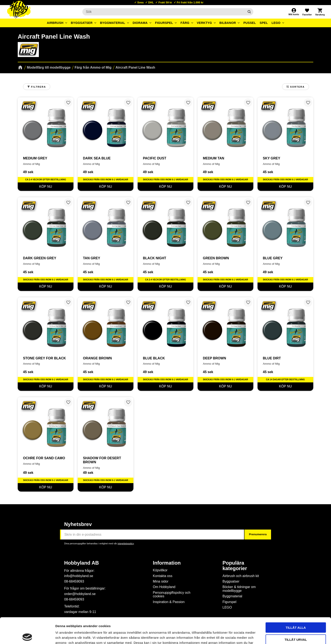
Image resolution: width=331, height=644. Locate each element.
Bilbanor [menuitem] (228, 23)
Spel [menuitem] (264, 23)
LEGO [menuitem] (276, 23)
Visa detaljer (229, 636)
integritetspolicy (126, 543)
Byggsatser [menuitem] (82, 23)
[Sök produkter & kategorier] (163, 12)
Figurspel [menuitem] (164, 23)
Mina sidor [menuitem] (161, 581)
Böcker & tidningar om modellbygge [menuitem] (239, 589)
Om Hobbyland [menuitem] (164, 587)
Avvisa (296, 626)
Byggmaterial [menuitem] (113, 23)
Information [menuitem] (167, 563)
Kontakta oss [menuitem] (163, 576)
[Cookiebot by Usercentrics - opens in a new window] (27, 636)
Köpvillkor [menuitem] (160, 570)
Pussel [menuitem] (250, 23)
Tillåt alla (296, 602)
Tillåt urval (296, 614)
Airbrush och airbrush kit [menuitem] (241, 576)
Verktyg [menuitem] (204, 23)
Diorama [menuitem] (140, 23)
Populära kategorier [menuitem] (235, 566)
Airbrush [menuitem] (55, 23)
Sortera (297, 87)
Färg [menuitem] (185, 23)
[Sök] (249, 12)
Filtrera (38, 87)
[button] (307, 12)
